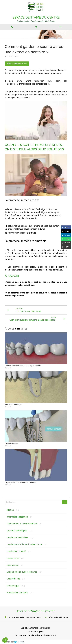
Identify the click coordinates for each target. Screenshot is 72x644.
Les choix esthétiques (17, 531)
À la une (10, 510)
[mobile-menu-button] (60, 27)
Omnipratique (13, 586)
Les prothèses (13, 579)
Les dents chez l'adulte (17, 537)
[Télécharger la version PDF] (17, 64)
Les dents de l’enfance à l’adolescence (24, 544)
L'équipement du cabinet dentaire (22, 524)
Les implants (13, 565)
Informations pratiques (17, 517)
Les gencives (13, 558)
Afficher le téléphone (58, 617)
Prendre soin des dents (17, 593)
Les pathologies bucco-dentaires (22, 572)
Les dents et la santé (16, 551)
